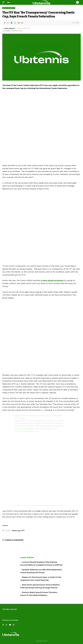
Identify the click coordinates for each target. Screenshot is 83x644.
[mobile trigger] (4, 2)
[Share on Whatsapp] (15, 23)
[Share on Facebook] (8, 23)
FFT (23, 531)
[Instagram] (14, 625)
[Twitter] (6, 625)
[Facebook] (3, 625)
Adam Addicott (9, 28)
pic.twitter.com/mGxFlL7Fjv (27, 431)
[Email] (19, 23)
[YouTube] (10, 625)
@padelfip (59, 426)
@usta (48, 416)
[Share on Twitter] (11, 23)
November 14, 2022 (54, 505)
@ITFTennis (20, 418)
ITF (13, 8)
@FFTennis (19, 429)
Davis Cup (7, 8)
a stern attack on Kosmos (52, 280)
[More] (22, 23)
